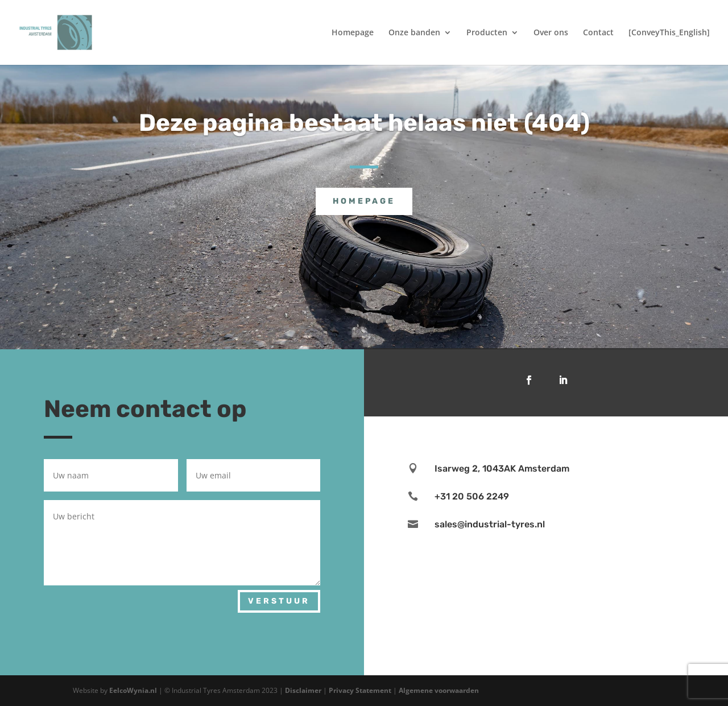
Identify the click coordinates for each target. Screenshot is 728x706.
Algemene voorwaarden (439, 690)
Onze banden (414, 33)
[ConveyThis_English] (669, 33)
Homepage (353, 33)
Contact (598, 33)
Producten (487, 33)
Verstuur (279, 601)
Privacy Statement (361, 690)
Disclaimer (304, 690)
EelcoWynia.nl (133, 690)
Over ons (551, 33)
